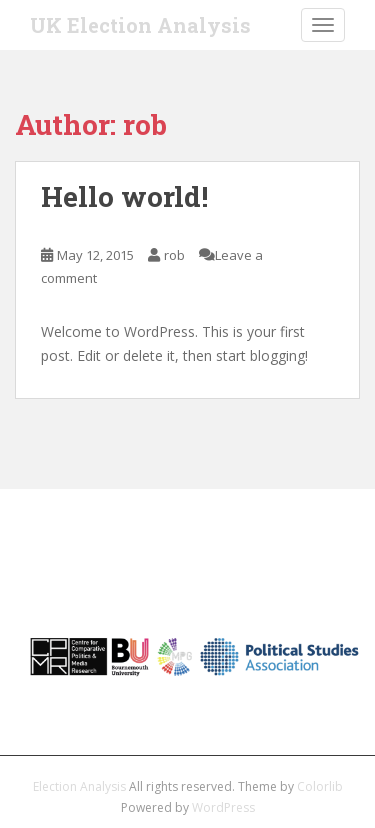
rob (174, 255)
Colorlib (320, 786)
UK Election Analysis (140, 25)
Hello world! (124, 196)
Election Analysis (79, 786)
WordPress (223, 807)
